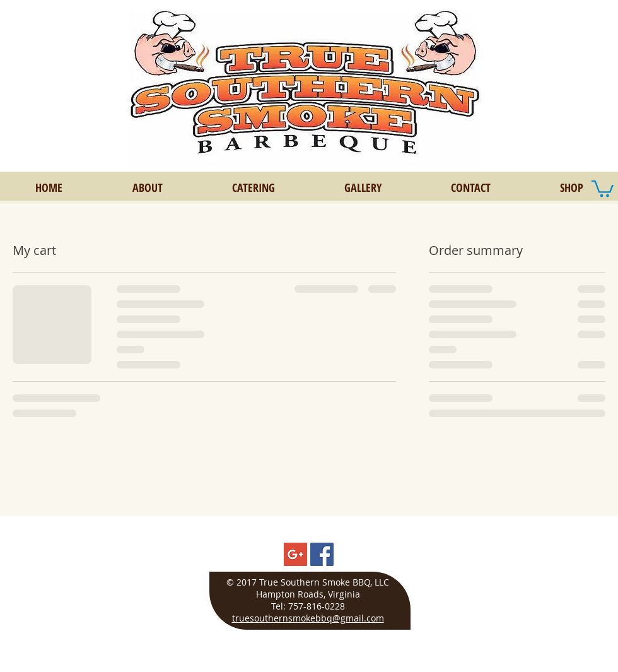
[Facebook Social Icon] (322, 554)
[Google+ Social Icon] (295, 554)
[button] (603, 188)
